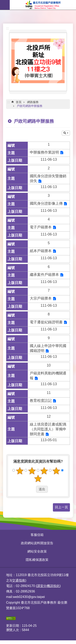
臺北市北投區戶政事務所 (43, 5)
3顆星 (44, 471)
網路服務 (33, 102)
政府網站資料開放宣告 (37, 543)
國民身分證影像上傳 (46, 203)
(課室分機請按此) (48, 586)
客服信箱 (37, 535)
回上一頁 (61, 507)
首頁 (19, 102)
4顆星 (56, 471)
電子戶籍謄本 (41, 227)
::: (7, 28)
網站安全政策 (37, 551)
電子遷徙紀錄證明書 (46, 322)
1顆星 (20, 471)
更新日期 (13, 626)
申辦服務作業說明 (44, 152)
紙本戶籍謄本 (41, 251)
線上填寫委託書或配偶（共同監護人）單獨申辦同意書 (48, 429)
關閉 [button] (66, 133)
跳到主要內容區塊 (2, 2)
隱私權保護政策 (37, 560)
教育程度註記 (41, 401)
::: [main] (8, 102)
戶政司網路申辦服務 (30, 106)
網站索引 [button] (5, 5)
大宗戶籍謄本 (41, 298)
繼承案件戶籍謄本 (44, 275)
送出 (32, 489)
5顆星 (38, 478)
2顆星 (32, 471)
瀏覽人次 (13, 630)
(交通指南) (19, 580)
